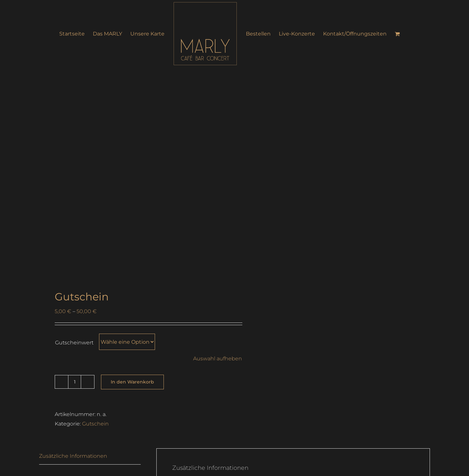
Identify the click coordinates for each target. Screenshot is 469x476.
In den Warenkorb (132, 382)
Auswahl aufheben (218, 359)
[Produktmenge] (75, 382)
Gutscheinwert (74, 343)
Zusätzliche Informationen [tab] (73, 456)
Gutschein (95, 424)
